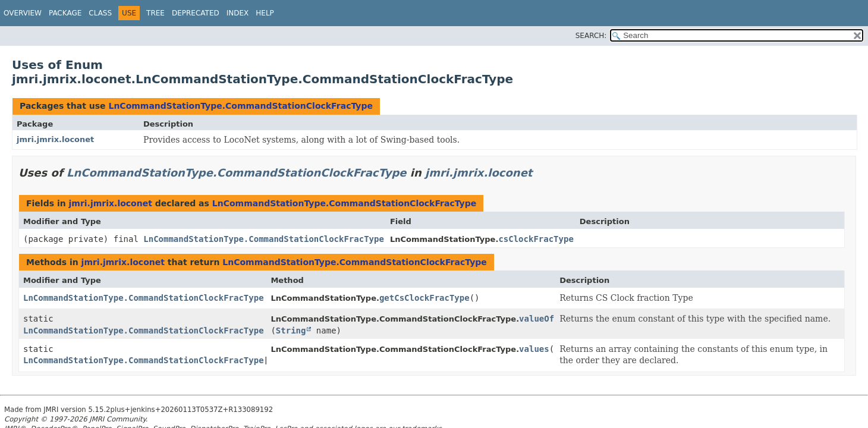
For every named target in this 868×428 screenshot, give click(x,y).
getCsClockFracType (424, 298)
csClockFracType (536, 239)
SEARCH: (591, 36)
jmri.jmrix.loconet (55, 139)
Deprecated (196, 13)
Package (65, 13)
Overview (23, 13)
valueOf (537, 319)
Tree (155, 13)
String (291, 331)
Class (100, 13)
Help (265, 13)
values (534, 349)
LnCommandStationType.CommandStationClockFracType (240, 106)
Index (238, 13)
